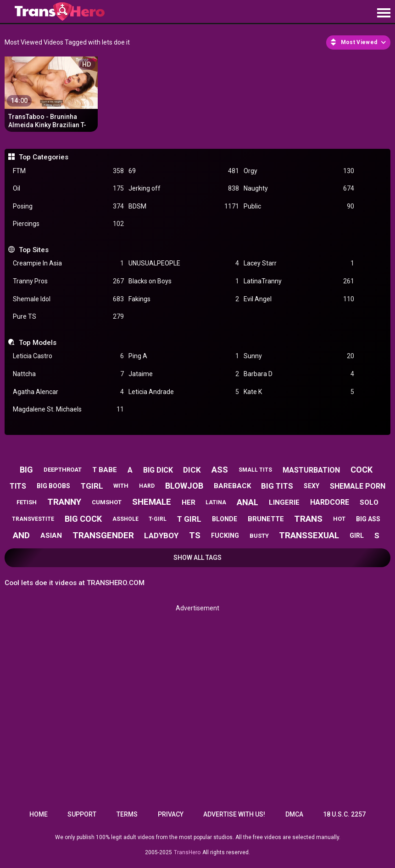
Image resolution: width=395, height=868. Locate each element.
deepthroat (63, 470)
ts (195, 535)
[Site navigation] (384, 13)
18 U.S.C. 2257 (344, 814)
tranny (64, 502)
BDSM (184, 206)
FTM (68, 171)
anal (248, 502)
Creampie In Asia (68, 263)
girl (357, 535)
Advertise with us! (234, 814)
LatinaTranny (299, 281)
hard (147, 486)
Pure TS (68, 317)
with (121, 486)
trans (308, 519)
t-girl (158, 519)
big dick (158, 470)
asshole (125, 519)
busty (259, 536)
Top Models (38, 343)
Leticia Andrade (184, 392)
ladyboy (161, 535)
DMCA (294, 814)
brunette (266, 519)
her (189, 502)
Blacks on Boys (184, 281)
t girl (189, 519)
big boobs (53, 486)
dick (192, 470)
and (21, 535)
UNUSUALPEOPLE (184, 263)
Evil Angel (299, 299)
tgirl (92, 486)
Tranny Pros (68, 281)
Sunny (299, 356)
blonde (225, 519)
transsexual (309, 535)
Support (82, 814)
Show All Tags (197, 558)
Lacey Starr (299, 263)
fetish (27, 502)
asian (51, 535)
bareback (232, 486)
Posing (68, 206)
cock (362, 470)
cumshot (107, 502)
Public (299, 206)
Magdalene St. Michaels (68, 409)
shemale (152, 502)
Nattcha (68, 374)
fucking (225, 535)
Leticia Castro (68, 356)
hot (339, 519)
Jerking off (184, 189)
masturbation (311, 470)
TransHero (187, 852)
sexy (312, 486)
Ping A (184, 356)
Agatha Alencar (68, 392)
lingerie (284, 502)
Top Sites (34, 250)
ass (220, 470)
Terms (127, 814)
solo (369, 502)
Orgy (299, 171)
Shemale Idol (68, 299)
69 (184, 171)
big (26, 470)
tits (18, 486)
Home (39, 814)
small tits (255, 470)
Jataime (184, 374)
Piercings (68, 224)
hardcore (330, 502)
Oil (68, 189)
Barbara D (299, 374)
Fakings (184, 299)
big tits (277, 486)
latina (216, 502)
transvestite (33, 519)
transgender (103, 535)
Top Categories (44, 157)
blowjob (184, 486)
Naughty (299, 189)
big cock (83, 519)
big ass (368, 519)
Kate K (299, 392)
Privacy (171, 814)
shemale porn (358, 486)
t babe (105, 470)
